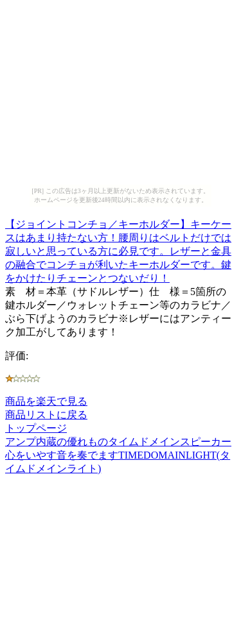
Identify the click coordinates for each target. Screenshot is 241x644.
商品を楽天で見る (46, 401)
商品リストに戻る (46, 415)
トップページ (36, 428)
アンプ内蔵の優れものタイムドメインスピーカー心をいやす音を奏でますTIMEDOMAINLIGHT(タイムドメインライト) (118, 455)
